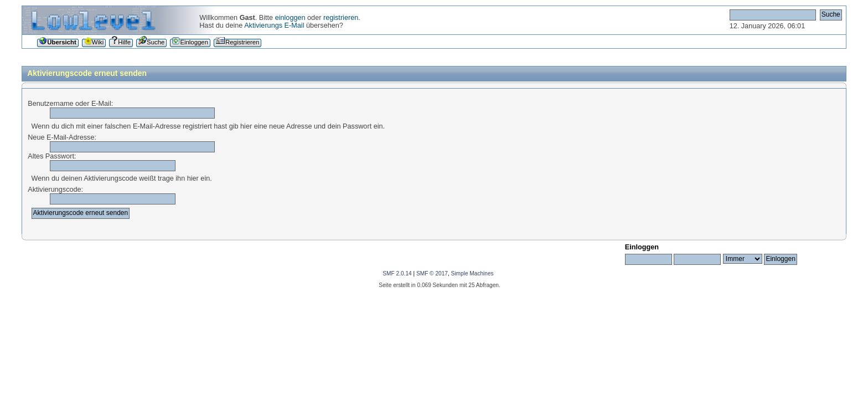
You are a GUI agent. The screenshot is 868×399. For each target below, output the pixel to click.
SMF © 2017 (432, 273)
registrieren (341, 18)
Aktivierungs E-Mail (274, 25)
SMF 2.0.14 (397, 273)
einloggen (290, 18)
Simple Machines (472, 273)
